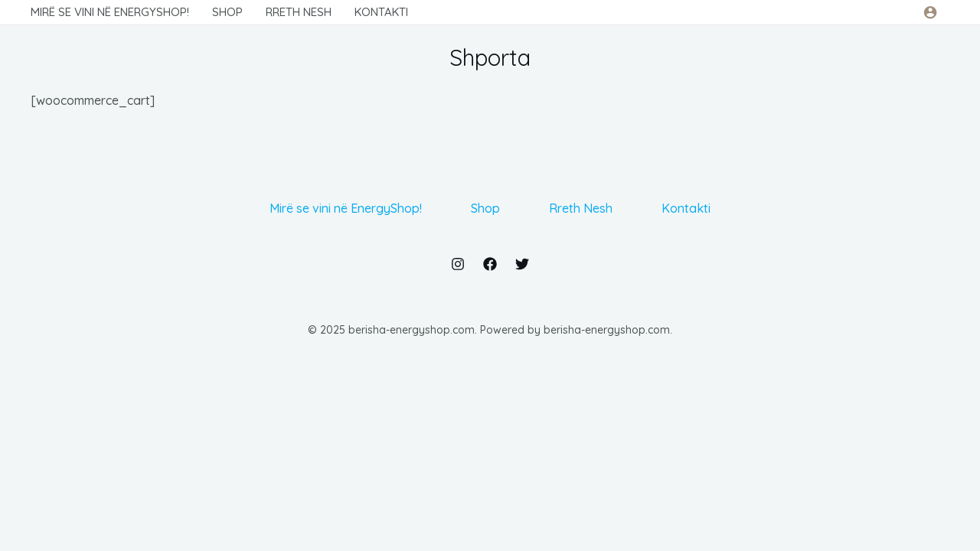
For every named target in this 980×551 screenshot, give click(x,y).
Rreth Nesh (581, 208)
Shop (485, 208)
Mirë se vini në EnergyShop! (346, 208)
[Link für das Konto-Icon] (930, 12)
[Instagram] (458, 264)
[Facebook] (490, 264)
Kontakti (686, 208)
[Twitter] (522, 264)
